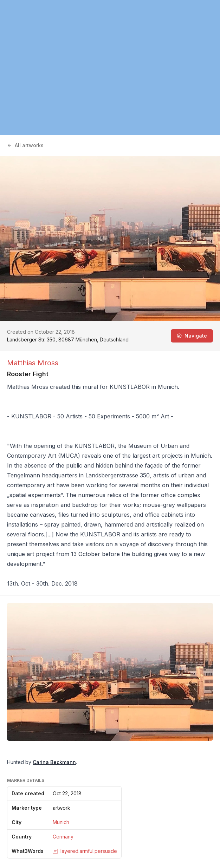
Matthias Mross (33, 363)
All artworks (25, 145)
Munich (61, 822)
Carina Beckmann (54, 762)
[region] (110, 67)
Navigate (192, 336)
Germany (63, 837)
